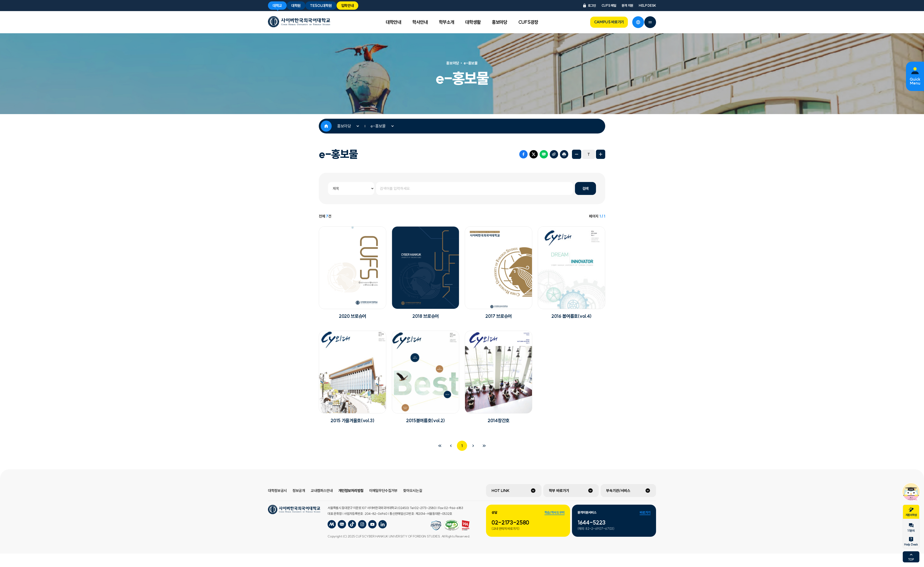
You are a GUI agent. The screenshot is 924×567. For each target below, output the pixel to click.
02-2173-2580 (510, 522)
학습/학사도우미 (555, 512)
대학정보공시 (277, 491)
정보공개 (299, 491)
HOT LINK (501, 491)
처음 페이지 (440, 446)
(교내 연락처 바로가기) (506, 529)
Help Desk (911, 541)
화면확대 (601, 154)
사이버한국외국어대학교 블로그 (342, 524)
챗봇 (911, 492)
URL (554, 154)
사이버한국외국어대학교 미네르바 (332, 524)
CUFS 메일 (609, 6)
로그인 (589, 6)
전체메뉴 (650, 22)
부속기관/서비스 (618, 491)
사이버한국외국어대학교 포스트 (352, 524)
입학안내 (348, 6)
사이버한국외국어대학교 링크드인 (383, 524)
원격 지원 (627, 6)
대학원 (296, 6)
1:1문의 (911, 528)
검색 (585, 188)
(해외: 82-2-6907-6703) (596, 529)
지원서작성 (911, 512)
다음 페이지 (473, 446)
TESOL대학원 (321, 6)
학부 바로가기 (559, 491)
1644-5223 (591, 522)
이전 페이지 (451, 446)
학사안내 (420, 22)
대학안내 (394, 22)
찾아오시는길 (413, 491)
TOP (911, 557)
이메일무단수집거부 (383, 491)
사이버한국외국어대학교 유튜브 (372, 524)
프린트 (564, 154)
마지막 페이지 (484, 446)
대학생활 (473, 22)
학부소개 (447, 22)
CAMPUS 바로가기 (609, 22)
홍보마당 (500, 22)
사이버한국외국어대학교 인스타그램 (362, 524)
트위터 (534, 154)
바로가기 (645, 512)
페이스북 (523, 154)
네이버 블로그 (544, 154)
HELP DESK (647, 6)
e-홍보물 (378, 126)
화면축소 (577, 154)
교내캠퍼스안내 (322, 491)
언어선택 (638, 22)
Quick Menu (915, 81)
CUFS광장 (528, 22)
